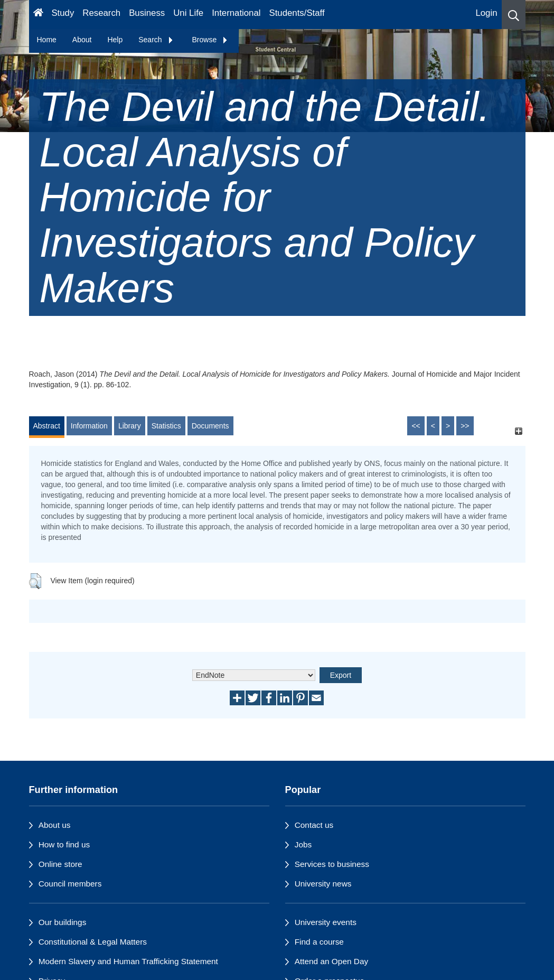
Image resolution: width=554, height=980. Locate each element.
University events (326, 922)
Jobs (303, 844)
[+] (519, 431)
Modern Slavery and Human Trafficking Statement (128, 961)
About (82, 40)
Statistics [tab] (166, 426)
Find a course (319, 942)
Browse (210, 40)
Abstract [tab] (47, 426)
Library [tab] (130, 426)
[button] (514, 15)
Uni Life (188, 13)
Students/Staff (297, 13)
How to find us (64, 844)
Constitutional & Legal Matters (93, 942)
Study (63, 13)
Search (156, 40)
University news (323, 884)
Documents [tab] (210, 426)
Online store (60, 864)
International (236, 13)
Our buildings (63, 922)
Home (47, 40)
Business (147, 13)
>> (465, 426)
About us (55, 825)
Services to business (332, 864)
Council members (70, 884)
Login (486, 13)
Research (101, 13)
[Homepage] (38, 15)
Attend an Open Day (331, 961)
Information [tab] (89, 426)
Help (115, 40)
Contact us (314, 825)
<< (416, 426)
